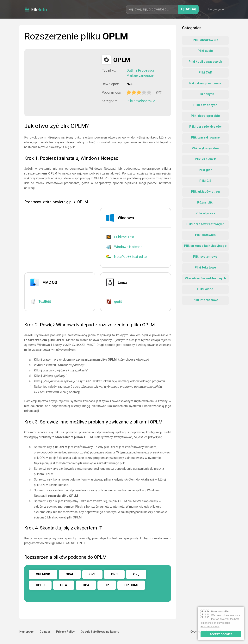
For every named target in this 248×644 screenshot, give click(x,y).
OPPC (40, 585)
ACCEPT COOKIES (221, 634)
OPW (64, 585)
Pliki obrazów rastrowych (205, 224)
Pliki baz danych (205, 105)
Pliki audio (205, 51)
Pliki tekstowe (205, 267)
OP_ (136, 574)
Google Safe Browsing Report (100, 632)
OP (107, 585)
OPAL (70, 574)
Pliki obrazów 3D (205, 40)
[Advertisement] (63, 82)
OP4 (86, 585)
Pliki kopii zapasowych (205, 62)
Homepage (26, 632)
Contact (45, 632)
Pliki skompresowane (205, 83)
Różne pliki (205, 202)
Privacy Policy (65, 632)
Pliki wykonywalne (205, 148)
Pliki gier (205, 170)
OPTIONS (131, 585)
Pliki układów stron (205, 192)
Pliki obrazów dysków (205, 127)
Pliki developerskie (141, 101)
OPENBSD (43, 574)
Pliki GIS (205, 181)
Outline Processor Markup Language (140, 73)
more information (210, 626)
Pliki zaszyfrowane (205, 137)
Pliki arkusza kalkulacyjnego (205, 246)
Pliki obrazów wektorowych (205, 278)
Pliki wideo (205, 289)
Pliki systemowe (205, 257)
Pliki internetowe (205, 300)
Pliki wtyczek (205, 213)
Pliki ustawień (205, 235)
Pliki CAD (205, 72)
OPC (114, 574)
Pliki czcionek (205, 159)
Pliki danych (205, 94)
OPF (92, 574)
